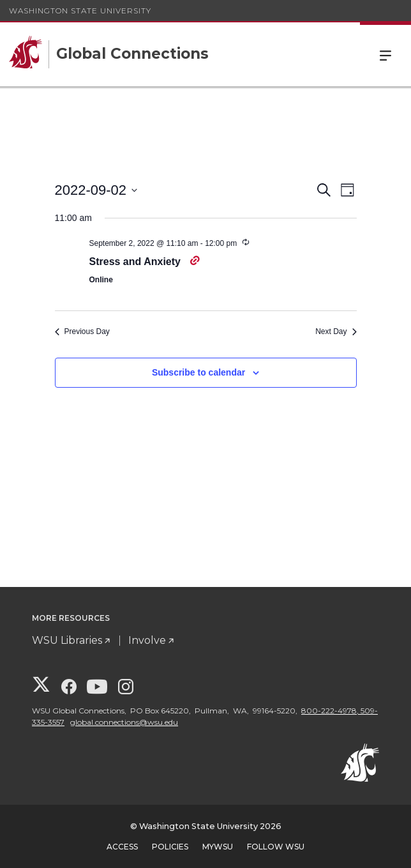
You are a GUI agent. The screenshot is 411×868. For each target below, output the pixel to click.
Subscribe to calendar (198, 372)
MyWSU (218, 847)
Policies (170, 847)
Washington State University (80, 11)
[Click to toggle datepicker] (96, 190)
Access (122, 847)
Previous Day (82, 331)
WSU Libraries (67, 640)
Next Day (336, 331)
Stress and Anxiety (137, 262)
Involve (147, 640)
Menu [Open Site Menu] (385, 54)
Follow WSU (276, 847)
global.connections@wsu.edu (124, 722)
